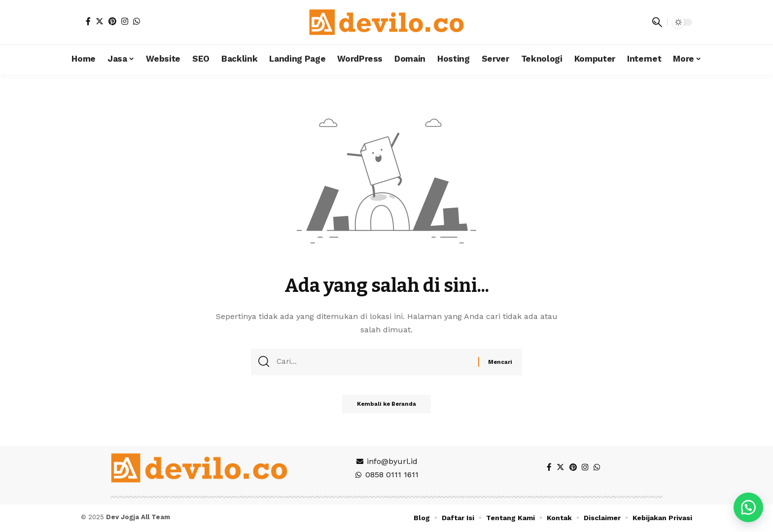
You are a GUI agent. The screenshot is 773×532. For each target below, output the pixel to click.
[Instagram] (125, 21)
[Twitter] (100, 21)
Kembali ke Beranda (387, 408)
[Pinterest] (112, 21)
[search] (657, 22)
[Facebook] (88, 21)
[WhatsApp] (137, 21)
